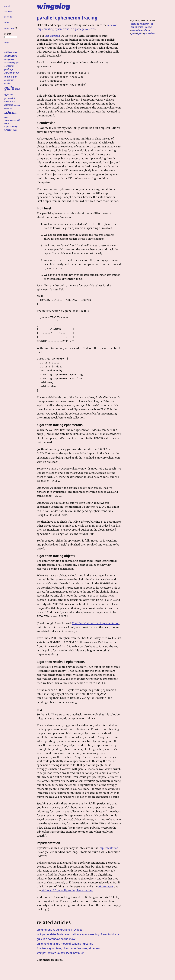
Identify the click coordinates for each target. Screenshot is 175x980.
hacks (17, 89)
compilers (11, 56)
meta (7, 101)
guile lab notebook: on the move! (57, 939)
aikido (7, 52)
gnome (8, 76)
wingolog (54, 6)
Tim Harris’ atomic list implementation (96, 623)
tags (6, 42)
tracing (148, 27)
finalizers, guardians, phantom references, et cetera (68, 948)
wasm (7, 123)
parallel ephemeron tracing (67, 17)
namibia (9, 105)
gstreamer (9, 80)
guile (9, 88)
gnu (14, 76)
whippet (8, 130)
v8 (18, 120)
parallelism (150, 33)
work (15, 130)
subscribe (11, 28)
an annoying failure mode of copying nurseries (65, 944)
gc (17, 73)
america (14, 52)
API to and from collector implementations (67, 890)
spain (7, 117)
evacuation (136, 30)
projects (8, 17)
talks (7, 22)
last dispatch (52, 36)
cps (17, 63)
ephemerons (137, 27)
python (17, 105)
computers (9, 59)
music (12, 101)
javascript (10, 98)
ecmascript (9, 66)
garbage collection (140, 24)
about (7, 6)
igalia (9, 94)
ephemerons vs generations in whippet (60, 930)
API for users (106, 886)
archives (8, 11)
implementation (109, 848)
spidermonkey (10, 120)
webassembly (11, 127)
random (8, 108)
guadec (8, 83)
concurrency (10, 63)
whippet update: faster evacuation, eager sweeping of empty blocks (78, 934)
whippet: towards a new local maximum (61, 953)
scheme (11, 112)
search (11, 35)
